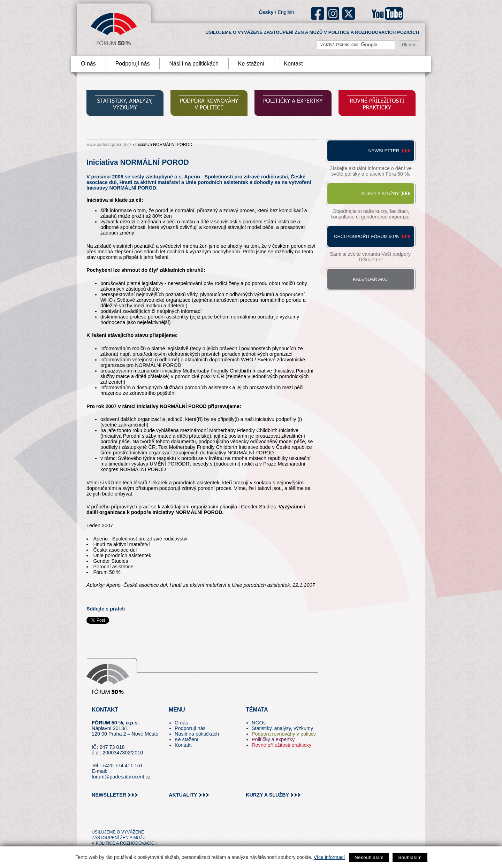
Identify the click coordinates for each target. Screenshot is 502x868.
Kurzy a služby (380, 194)
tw (96, 820)
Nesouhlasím (369, 857)
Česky (266, 12)
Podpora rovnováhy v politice (284, 734)
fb (318, 14)
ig (333, 14)
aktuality (183, 795)
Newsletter (384, 151)
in (131, 820)
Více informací (329, 857)
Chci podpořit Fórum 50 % (367, 236)
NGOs (259, 723)
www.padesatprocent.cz (109, 145)
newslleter (109, 795)
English (286, 12)
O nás (88, 64)
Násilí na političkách (194, 64)
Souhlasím (410, 857)
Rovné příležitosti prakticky (282, 745)
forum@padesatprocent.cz (121, 777)
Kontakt (293, 64)
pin (108, 820)
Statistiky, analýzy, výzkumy (282, 728)
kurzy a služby (267, 795)
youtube (387, 14)
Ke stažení (251, 64)
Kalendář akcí (371, 279)
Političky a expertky (273, 739)
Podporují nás (133, 64)
